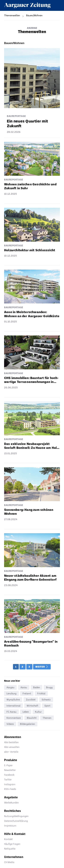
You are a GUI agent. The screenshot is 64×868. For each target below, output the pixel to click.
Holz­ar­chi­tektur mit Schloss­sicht (30, 250)
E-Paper (8, 765)
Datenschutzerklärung (16, 821)
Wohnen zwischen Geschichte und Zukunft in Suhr (30, 186)
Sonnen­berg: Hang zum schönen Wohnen (29, 512)
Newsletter (10, 770)
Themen (47, 718)
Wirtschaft (32, 706)
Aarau (24, 687)
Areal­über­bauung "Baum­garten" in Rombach (31, 643)
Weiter (42, 667)
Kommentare (14, 718)
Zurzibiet (31, 699)
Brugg (49, 687)
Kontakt (8, 839)
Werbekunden (11, 803)
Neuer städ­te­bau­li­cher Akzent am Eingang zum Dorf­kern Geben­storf (30, 578)
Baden (37, 687)
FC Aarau (11, 712)
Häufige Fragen (12, 844)
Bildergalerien (27, 724)
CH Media (9, 862)
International (13, 706)
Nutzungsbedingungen (16, 816)
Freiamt (27, 693)
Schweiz (46, 699)
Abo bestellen (11, 742)
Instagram (10, 784)
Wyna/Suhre (13, 699)
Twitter (8, 779)
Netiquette (10, 849)
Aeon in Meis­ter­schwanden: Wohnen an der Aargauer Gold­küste (32, 314)
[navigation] (10, 15)
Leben (26, 712)
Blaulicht (32, 718)
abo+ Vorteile (11, 752)
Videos (10, 724)
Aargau (10, 687)
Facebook (9, 775)
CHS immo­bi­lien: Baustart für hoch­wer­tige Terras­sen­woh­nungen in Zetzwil (31, 380)
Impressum (10, 826)
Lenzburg (11, 693)
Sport (47, 706)
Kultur (38, 712)
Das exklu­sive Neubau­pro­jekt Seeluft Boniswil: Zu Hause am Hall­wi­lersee (32, 446)
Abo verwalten (12, 747)
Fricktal (41, 693)
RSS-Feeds (10, 789)
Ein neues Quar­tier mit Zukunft (27, 123)
